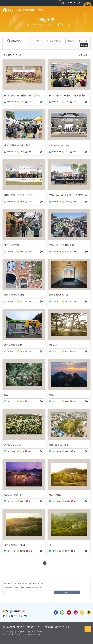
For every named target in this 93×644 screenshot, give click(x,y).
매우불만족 (37, 587)
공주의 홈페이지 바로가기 (72, 3)
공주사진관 (37, 25)
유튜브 (69, 612)
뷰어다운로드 (48, 627)
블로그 (62, 612)
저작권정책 (21, 627)
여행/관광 (48, 25)
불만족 (28, 587)
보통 (21, 587)
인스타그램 (76, 612)
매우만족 (8, 587)
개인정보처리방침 (9, 627)
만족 (15, 587)
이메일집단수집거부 (34, 627)
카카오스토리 (82, 612)
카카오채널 (89, 612)
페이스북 (56, 612)
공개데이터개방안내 (62, 627)
